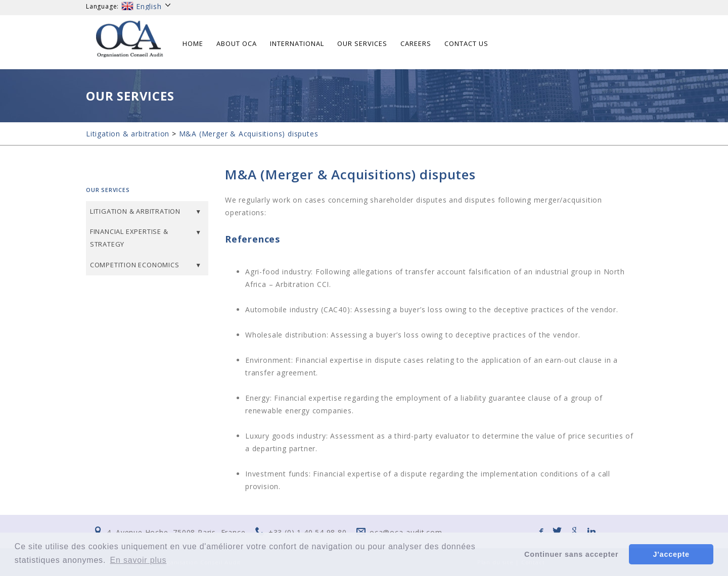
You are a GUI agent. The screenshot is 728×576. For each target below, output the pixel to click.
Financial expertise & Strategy (129, 238)
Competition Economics (135, 265)
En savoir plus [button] (139, 560)
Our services (362, 43)
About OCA (237, 43)
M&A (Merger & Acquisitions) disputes (249, 134)
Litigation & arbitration (128, 134)
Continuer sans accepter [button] (571, 554)
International (297, 43)
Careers (416, 43)
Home (193, 43)
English (147, 6)
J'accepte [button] (671, 554)
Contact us (466, 43)
